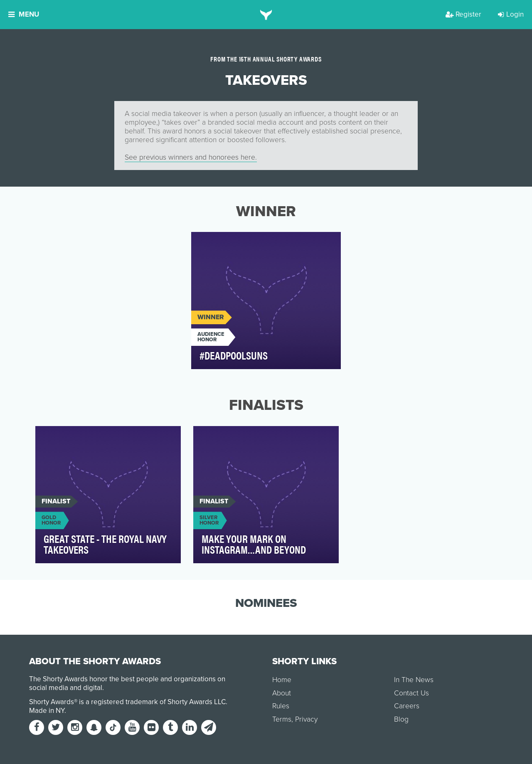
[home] (266, 15)
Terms (282, 719)
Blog (401, 719)
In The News (414, 680)
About (282, 693)
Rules (281, 706)
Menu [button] (24, 14)
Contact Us (411, 693)
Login (511, 14)
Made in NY (47, 711)
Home (282, 680)
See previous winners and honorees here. (191, 157)
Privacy (306, 719)
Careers (407, 706)
